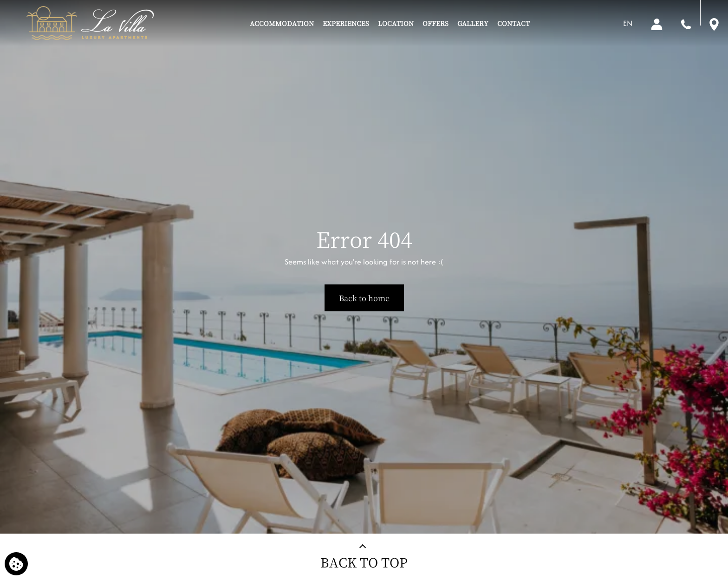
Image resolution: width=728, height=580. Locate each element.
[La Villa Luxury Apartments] (90, 23)
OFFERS (435, 23)
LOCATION (396, 23)
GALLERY (473, 23)
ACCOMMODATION (282, 23)
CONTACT (513, 23)
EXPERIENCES (346, 23)
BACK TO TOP (364, 562)
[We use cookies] (16, 564)
